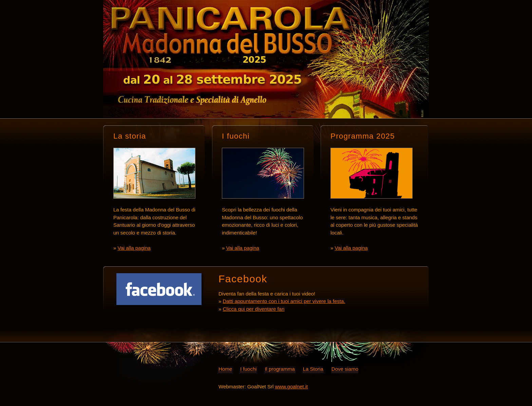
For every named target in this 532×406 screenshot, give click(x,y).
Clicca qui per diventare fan (254, 309)
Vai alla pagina (134, 248)
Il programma (280, 369)
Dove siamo (345, 369)
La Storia (313, 369)
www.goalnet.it (291, 387)
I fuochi (248, 369)
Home (225, 369)
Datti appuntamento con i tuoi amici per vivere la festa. (284, 301)
